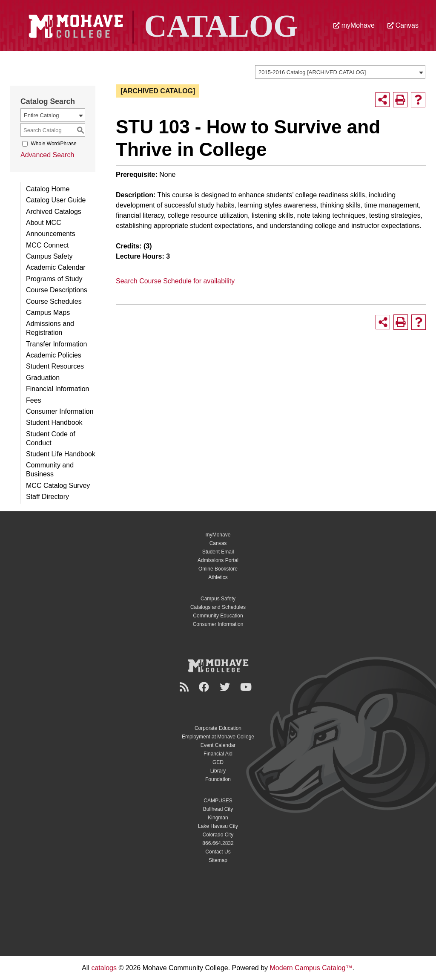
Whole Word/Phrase (53, 144)
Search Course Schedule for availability (175, 281)
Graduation (43, 378)
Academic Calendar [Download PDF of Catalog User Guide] (56, 267)
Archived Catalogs (54, 212)
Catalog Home (48, 189)
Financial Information (58, 389)
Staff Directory (47, 497)
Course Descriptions (57, 290)
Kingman (218, 818)
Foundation (218, 779)
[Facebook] (205, 687)
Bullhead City (218, 809)
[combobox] (340, 72)
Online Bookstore (218, 569)
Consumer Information (60, 411)
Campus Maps (48, 313)
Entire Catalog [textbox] (41, 115)
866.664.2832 (218, 843)
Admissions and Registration (50, 328)
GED (218, 762)
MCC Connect (47, 245)
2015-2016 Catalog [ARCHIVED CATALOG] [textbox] (312, 72)
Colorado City (218, 835)
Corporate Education (218, 728)
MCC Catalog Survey (58, 486)
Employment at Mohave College (218, 737)
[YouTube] (247, 687)
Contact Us (218, 852)
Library (218, 771)
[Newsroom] (185, 687)
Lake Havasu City (218, 826)
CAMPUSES (218, 801)
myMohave (354, 25)
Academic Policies (54, 355)
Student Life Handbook (61, 454)
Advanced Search (47, 155)
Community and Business (50, 470)
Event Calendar (218, 745)
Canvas (403, 25)
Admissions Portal (218, 560)
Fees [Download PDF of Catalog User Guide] (34, 400)
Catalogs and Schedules (218, 607)
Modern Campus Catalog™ (311, 968)
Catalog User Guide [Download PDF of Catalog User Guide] (56, 200)
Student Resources (55, 366)
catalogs (104, 968)
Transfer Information (56, 344)
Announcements (51, 234)
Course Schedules (54, 301)
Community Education (218, 616)
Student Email (218, 552)
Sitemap (218, 860)
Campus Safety (49, 256)
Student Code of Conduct (51, 438)
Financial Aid (218, 754)
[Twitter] (226, 687)
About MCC (44, 223)
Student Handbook (54, 422)
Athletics (218, 577)
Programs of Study (54, 279)
